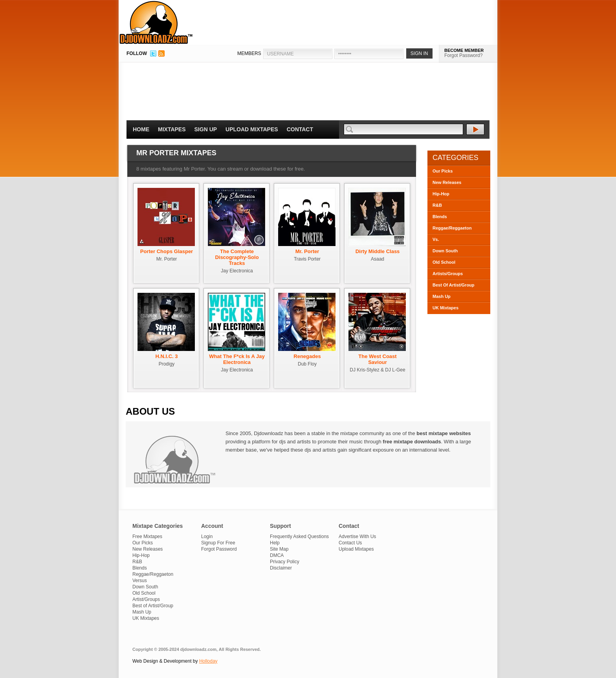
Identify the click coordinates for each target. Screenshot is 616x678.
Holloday (208, 661)
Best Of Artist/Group (454, 285)
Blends (440, 217)
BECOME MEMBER (464, 50)
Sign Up (206, 129)
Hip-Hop (441, 194)
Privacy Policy (285, 562)
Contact (300, 129)
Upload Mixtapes (252, 129)
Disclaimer (281, 568)
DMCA (277, 555)
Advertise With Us (357, 537)
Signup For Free (218, 543)
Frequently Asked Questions (299, 537)
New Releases (447, 182)
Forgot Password (219, 549)
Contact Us (350, 543)
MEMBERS (249, 53)
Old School (444, 262)
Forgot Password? (463, 55)
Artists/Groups (448, 274)
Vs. (436, 239)
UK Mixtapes (445, 308)
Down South (445, 251)
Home (141, 129)
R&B (437, 205)
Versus (140, 581)
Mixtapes (172, 129)
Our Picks (443, 171)
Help (275, 543)
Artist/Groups (146, 599)
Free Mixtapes (147, 537)
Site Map (279, 549)
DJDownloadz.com (156, 22)
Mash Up (442, 296)
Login (207, 537)
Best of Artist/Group (153, 606)
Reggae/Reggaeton (452, 228)
